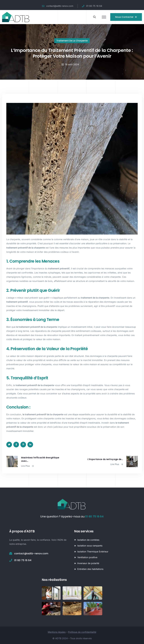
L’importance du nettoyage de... (105, 459)
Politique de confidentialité (82, 632)
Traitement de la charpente (72, 41)
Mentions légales (57, 632)
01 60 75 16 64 (94, 516)
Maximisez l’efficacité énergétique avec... (40, 459)
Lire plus (27, 466)
